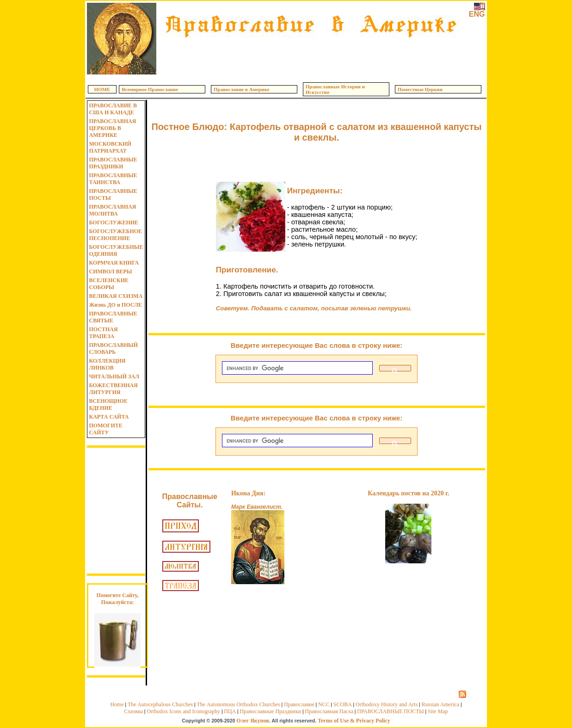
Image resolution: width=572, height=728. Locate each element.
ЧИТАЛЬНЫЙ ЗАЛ (114, 376)
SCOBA (343, 704)
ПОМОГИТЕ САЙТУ (105, 429)
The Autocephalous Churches (160, 704)
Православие (299, 704)
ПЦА (230, 711)
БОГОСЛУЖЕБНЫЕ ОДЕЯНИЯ (116, 250)
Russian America (440, 704)
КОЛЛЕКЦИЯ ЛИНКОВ (107, 364)
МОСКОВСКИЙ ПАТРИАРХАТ (110, 147)
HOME (102, 89)
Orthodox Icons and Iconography (183, 711)
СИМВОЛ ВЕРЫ (110, 271)
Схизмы (133, 711)
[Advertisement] (311, 56)
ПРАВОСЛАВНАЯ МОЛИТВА (112, 210)
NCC (324, 704)
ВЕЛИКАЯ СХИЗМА (116, 296)
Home (117, 704)
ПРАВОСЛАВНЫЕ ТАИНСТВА (113, 179)
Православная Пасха (329, 711)
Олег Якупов (252, 721)
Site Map (438, 711)
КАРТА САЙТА (109, 417)
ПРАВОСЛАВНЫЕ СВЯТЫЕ (113, 317)
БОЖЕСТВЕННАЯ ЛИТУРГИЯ (113, 389)
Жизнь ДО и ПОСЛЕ (115, 305)
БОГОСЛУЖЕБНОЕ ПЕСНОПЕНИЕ (115, 235)
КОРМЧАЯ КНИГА (114, 263)
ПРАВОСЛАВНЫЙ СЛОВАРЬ (113, 349)
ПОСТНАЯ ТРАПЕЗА (103, 333)
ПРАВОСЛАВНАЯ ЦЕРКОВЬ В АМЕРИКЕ (112, 128)
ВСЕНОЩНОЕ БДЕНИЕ (108, 404)
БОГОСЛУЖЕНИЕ (114, 222)
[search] (296, 368)
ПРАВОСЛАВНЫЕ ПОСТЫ (113, 194)
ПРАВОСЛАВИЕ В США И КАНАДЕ (113, 109)
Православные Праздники (270, 711)
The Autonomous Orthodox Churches (238, 704)
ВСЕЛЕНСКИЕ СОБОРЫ (109, 284)
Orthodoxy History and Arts (387, 704)
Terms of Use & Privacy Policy (354, 721)
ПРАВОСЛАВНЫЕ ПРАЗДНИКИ (113, 163)
